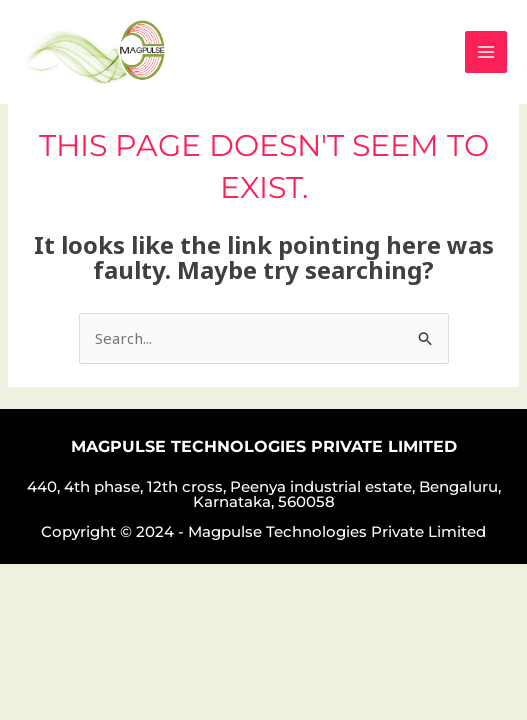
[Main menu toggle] (486, 52)
